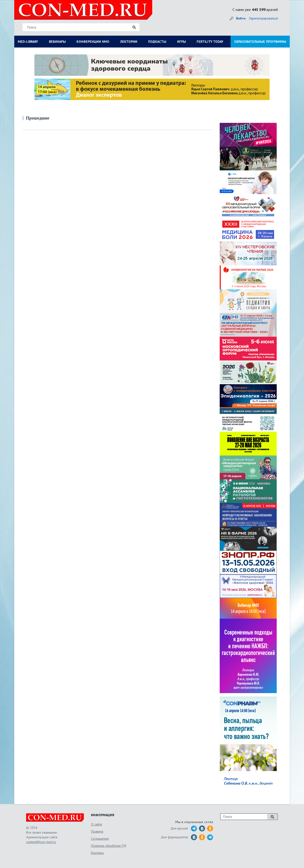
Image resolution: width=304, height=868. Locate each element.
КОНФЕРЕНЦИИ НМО (93, 42)
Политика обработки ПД (109, 846)
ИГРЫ (182, 42)
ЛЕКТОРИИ (129, 42)
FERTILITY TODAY (210, 42)
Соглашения (100, 839)
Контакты (97, 853)
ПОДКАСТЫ (157, 42)
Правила (97, 831)
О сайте (97, 824)
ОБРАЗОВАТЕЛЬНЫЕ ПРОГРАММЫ (260, 42)
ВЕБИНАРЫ (57, 42)
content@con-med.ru (41, 842)
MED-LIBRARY (28, 42)
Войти (241, 18)
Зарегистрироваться (263, 18)
